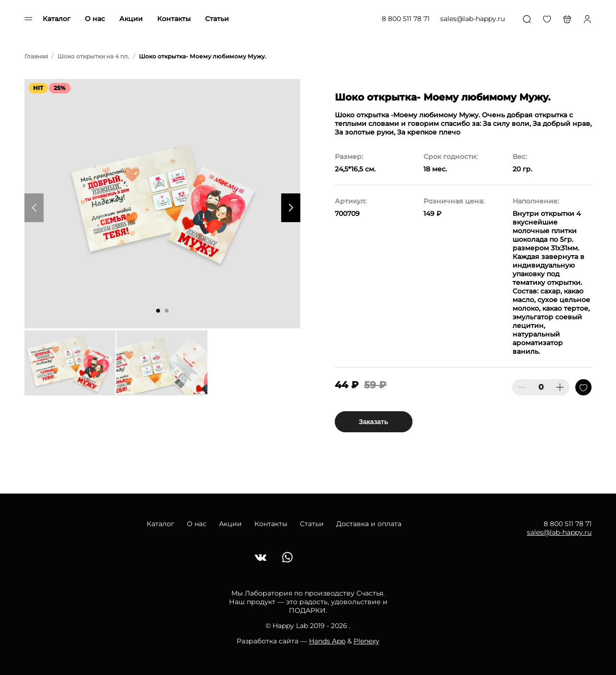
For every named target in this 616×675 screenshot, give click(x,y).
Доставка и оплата (369, 524)
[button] (158, 311)
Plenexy (366, 641)
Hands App (327, 641)
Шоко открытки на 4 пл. (93, 56)
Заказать (374, 422)
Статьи (217, 19)
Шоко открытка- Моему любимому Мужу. (203, 56)
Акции (131, 19)
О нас (95, 19)
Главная (36, 56)
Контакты (174, 19)
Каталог (57, 19)
